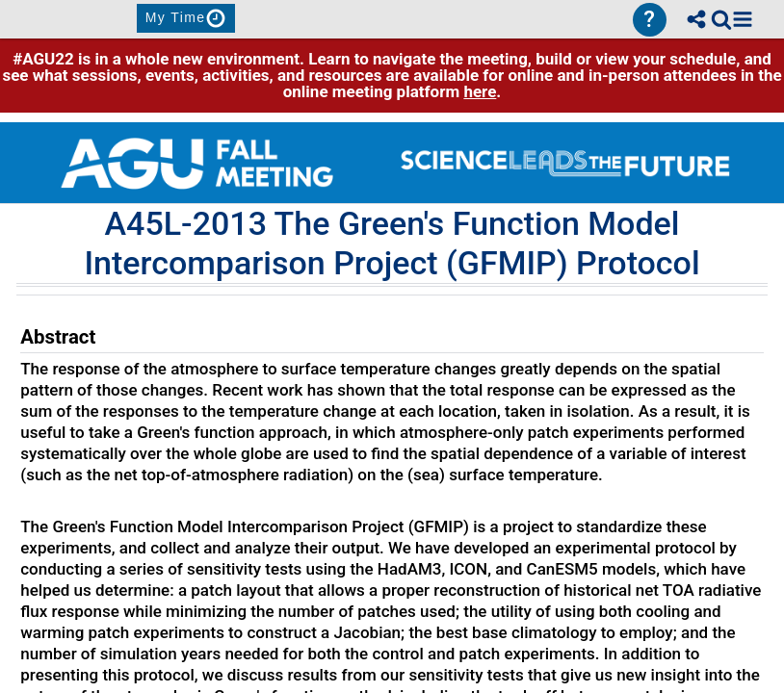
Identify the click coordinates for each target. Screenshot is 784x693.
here (480, 91)
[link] (721, 19)
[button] (743, 19)
